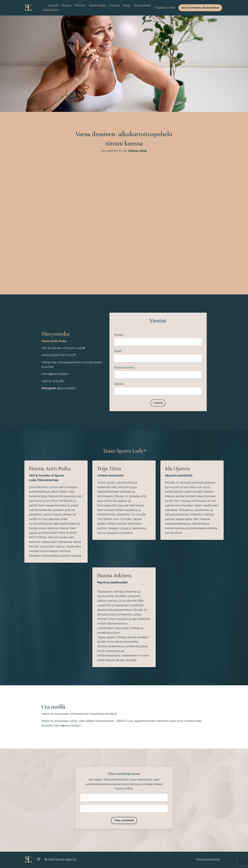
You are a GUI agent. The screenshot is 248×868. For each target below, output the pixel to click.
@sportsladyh (67, 388)
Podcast (115, 5)
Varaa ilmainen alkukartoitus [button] (200, 8)
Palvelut (80, 5)
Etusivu (67, 5)
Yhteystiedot (142, 5)
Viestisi (119, 384)
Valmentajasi (97, 5)
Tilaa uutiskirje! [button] (124, 821)
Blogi (127, 5)
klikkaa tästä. (138, 151)
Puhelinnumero (124, 368)
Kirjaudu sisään (165, 8)
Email (118, 351)
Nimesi (119, 335)
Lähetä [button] (158, 403)
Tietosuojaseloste (208, 860)
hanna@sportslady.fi (67, 726)
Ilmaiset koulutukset (51, 8)
